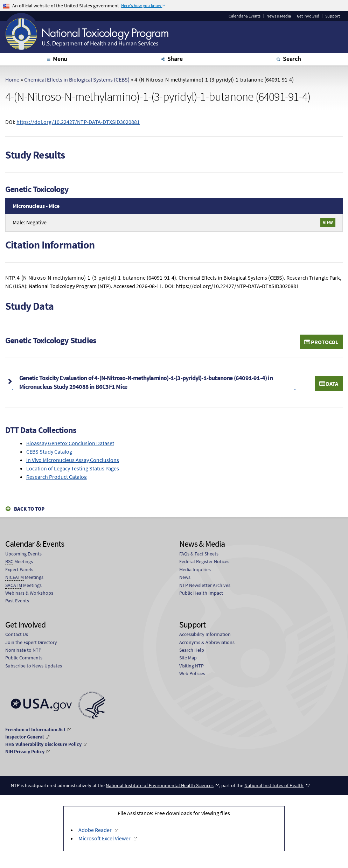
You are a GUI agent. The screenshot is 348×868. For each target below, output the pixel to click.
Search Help (192, 650)
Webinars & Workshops (29, 593)
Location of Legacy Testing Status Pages (73, 468)
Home (12, 79)
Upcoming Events (23, 554)
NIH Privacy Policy (25, 751)
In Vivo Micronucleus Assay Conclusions (73, 460)
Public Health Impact (201, 593)
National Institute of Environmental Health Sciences (160, 785)
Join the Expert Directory (31, 642)
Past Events (17, 601)
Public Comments (24, 658)
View (328, 222)
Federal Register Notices (204, 561)
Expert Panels (19, 569)
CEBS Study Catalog (49, 451)
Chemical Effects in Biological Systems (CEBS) (77, 79)
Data (329, 384)
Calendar (245, 16)
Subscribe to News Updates (34, 666)
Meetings (19, 562)
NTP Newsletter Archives (205, 585)
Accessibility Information (205, 634)
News (185, 577)
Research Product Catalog (57, 477)
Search (292, 59)
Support (333, 16)
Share (175, 59)
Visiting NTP (192, 666)
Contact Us (17, 634)
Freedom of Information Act (35, 729)
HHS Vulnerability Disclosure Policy (43, 744)
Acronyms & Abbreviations (207, 642)
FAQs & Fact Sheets (199, 554)
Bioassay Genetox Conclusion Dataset (70, 443)
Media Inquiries (195, 569)
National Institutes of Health (274, 785)
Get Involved (308, 16)
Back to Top (29, 509)
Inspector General (25, 737)
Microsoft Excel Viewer (105, 838)
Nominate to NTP (23, 650)
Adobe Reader (96, 830)
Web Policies (192, 673)
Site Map (188, 658)
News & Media (279, 16)
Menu (60, 59)
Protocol (321, 342)
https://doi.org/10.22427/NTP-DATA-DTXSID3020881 (78, 122)
